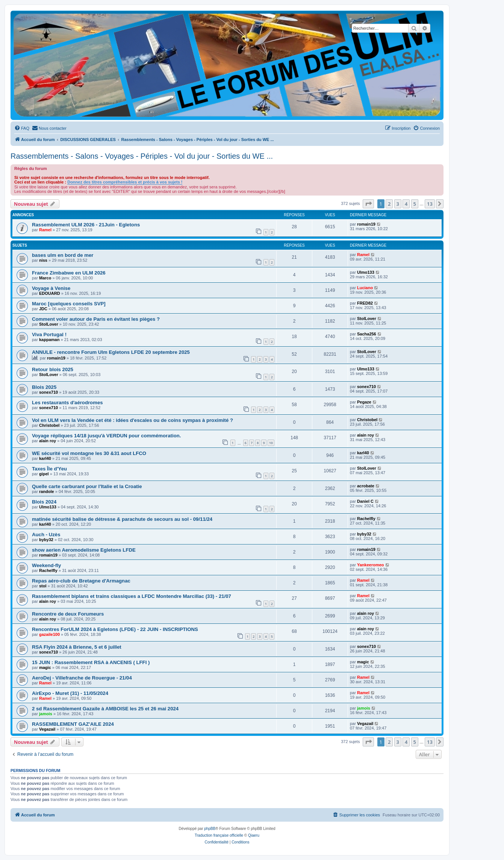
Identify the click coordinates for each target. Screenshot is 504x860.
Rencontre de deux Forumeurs (68, 614)
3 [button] (398, 204)
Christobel (49, 425)
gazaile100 (49, 634)
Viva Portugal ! (49, 334)
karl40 (45, 458)
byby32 (46, 540)
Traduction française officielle (219, 835)
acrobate (366, 486)
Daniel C (365, 501)
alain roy (48, 441)
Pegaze (364, 402)
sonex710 (48, 392)
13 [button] (430, 204)
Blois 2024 (44, 502)
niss (43, 260)
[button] (368, 204)
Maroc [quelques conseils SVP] (69, 304)
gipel (44, 474)
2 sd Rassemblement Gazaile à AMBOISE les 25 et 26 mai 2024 (105, 709)
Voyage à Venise (51, 288)
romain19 (366, 224)
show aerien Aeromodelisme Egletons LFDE (84, 550)
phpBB (210, 829)
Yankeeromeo (371, 565)
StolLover (49, 324)
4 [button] (406, 204)
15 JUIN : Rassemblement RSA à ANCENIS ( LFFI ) (91, 662)
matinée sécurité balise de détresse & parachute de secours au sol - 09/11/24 (122, 519)
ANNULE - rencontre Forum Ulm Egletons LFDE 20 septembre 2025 (111, 352)
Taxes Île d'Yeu (49, 469)
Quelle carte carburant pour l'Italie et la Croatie (87, 486)
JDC (43, 309)
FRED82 (365, 303)
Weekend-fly (46, 565)
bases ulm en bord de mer (63, 255)
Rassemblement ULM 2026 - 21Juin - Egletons (86, 225)
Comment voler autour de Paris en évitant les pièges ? (96, 319)
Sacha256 (367, 334)
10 (271, 443)
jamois (46, 714)
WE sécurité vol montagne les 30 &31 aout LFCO (89, 453)
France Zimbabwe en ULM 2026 (69, 273)
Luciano (365, 288)
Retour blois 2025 (53, 369)
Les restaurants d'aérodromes (67, 403)
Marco (45, 278)
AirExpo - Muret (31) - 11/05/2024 (70, 693)
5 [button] (415, 204)
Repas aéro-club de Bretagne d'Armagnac (81, 581)
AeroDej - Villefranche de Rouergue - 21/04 (82, 678)
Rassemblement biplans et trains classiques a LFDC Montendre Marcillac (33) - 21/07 (132, 596)
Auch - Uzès (46, 535)
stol (43, 586)
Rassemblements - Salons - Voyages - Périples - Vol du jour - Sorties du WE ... (142, 156)
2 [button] (389, 204)
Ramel (45, 230)
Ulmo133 (366, 272)
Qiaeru (254, 835)
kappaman (49, 340)
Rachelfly (366, 519)
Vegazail (47, 729)
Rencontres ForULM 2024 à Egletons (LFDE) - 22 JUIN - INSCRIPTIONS (115, 629)
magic (45, 667)
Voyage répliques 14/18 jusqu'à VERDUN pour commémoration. (106, 436)
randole (47, 491)
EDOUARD (50, 293)
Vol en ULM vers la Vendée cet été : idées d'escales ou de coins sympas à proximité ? (132, 420)
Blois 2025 (44, 387)
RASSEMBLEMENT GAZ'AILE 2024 (73, 724)
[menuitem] (22, 128)
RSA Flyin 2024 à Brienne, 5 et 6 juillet (77, 647)
